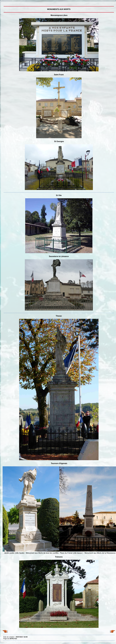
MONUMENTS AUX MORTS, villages (4, 3)
